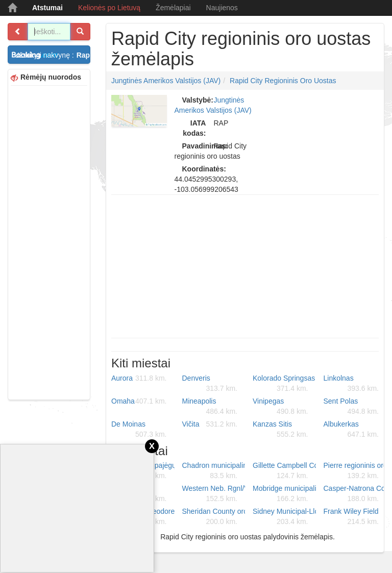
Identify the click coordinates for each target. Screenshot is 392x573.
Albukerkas (351, 430)
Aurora (139, 378)
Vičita (210, 424)
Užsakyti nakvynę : (52, 55)
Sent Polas (351, 407)
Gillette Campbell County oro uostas (284, 471)
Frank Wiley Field (351, 517)
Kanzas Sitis (280, 430)
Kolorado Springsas (284, 384)
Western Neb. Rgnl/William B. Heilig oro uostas (214, 494)
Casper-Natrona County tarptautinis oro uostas (355, 494)
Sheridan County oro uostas (214, 517)
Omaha (139, 401)
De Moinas (139, 430)
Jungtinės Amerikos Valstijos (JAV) (166, 81)
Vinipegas (280, 407)
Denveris (210, 384)
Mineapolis (210, 407)
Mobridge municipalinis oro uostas (284, 494)
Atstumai (47, 8)
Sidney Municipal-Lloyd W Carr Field (284, 517)
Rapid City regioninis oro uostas (283, 81)
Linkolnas (351, 384)
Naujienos (222, 8)
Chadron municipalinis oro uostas (214, 471)
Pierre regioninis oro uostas (355, 471)
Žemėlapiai (173, 8)
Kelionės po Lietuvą (109, 8)
